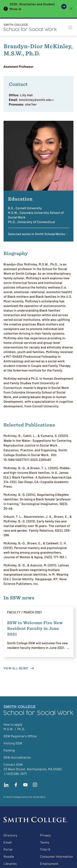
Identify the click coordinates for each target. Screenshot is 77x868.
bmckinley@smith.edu (37, 100)
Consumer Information (57, 856)
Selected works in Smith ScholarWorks (38, 234)
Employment (49, 864)
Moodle (9, 856)
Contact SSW (13, 764)
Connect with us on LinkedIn (6, 785)
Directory (10, 835)
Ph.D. (21, 729)
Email (8, 842)
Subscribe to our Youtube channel (25, 785)
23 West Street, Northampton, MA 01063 (33, 769)
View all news (16, 668)
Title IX (45, 849)
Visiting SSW (13, 743)
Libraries (10, 864)
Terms (45, 842)
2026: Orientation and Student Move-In (32, 6)
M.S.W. (9, 729)
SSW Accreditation (17, 757)
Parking (9, 750)
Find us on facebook (16, 785)
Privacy (46, 835)
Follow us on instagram (35, 785)
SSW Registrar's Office (20, 736)
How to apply (13, 724)
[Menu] (70, 27)
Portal (8, 849)
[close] (71, 9)
